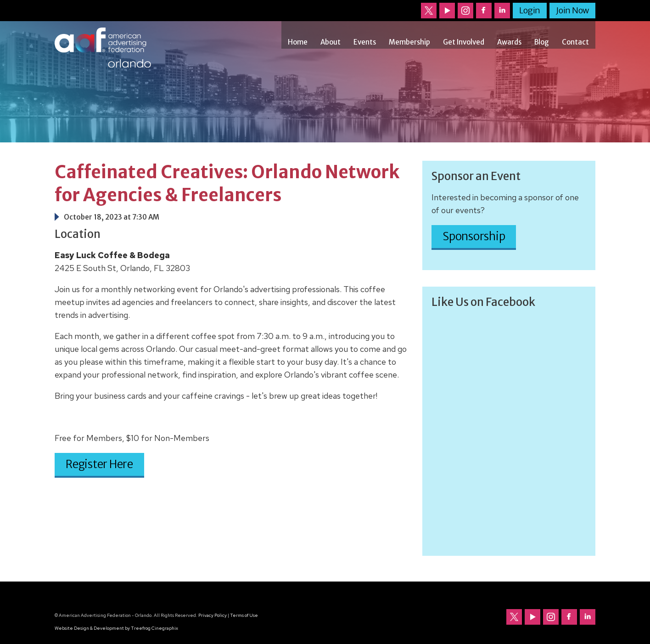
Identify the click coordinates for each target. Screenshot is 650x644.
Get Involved (464, 42)
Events (365, 42)
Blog (542, 42)
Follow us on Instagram (465, 11)
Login (530, 10)
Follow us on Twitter (429, 11)
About (331, 42)
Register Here (99, 464)
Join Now (572, 10)
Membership (409, 42)
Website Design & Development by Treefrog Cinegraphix (116, 628)
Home (298, 42)
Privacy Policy (213, 615)
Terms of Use (244, 615)
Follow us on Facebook (484, 11)
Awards (509, 42)
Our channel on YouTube (447, 11)
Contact (575, 42)
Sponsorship (474, 236)
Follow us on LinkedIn (502, 11)
